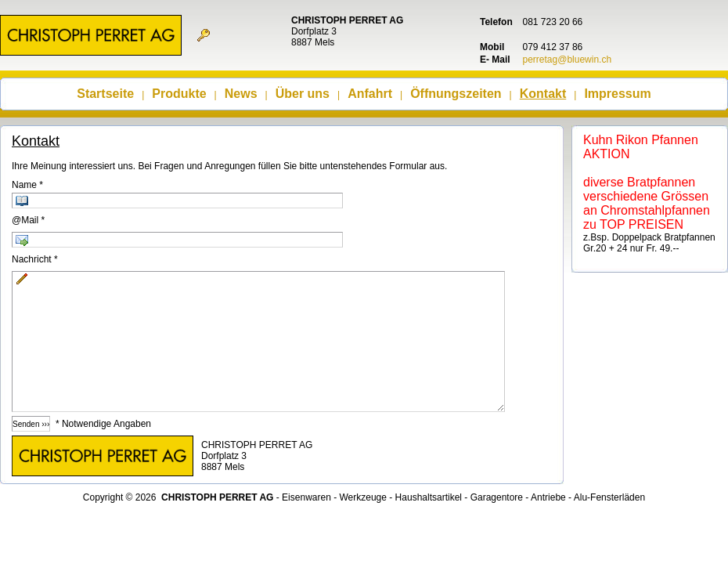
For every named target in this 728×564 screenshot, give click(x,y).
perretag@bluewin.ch (568, 60)
